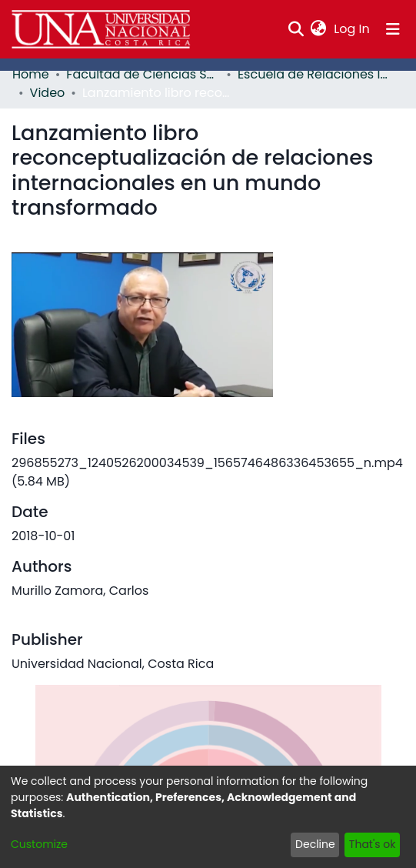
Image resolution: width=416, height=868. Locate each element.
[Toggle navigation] (393, 29)
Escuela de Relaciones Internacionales (314, 74)
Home (31, 74)
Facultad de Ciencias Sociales (143, 74)
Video (48, 93)
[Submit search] (296, 29)
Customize (39, 844)
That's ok (373, 844)
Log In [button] (352, 29)
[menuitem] (319, 29)
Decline (315, 844)
